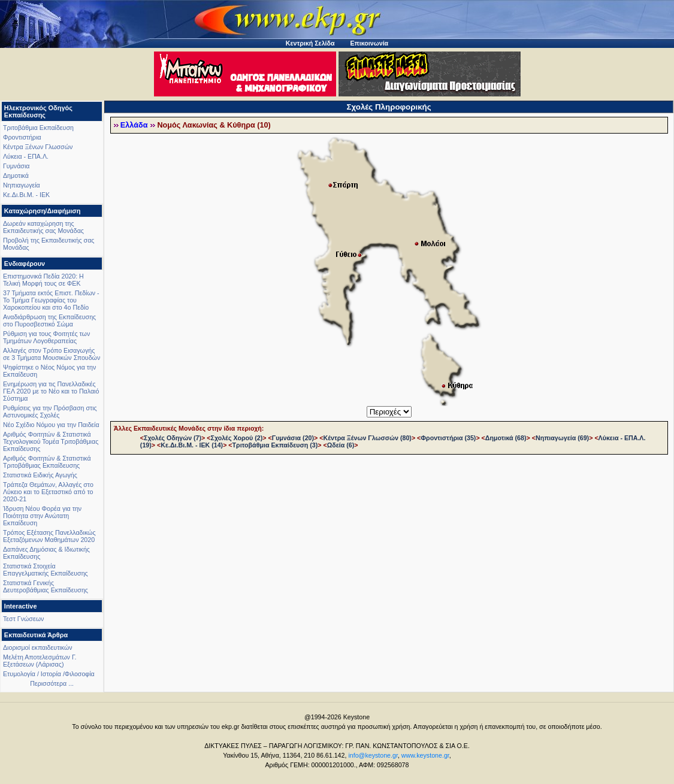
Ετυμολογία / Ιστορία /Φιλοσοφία (49, 674)
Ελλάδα (134, 125)
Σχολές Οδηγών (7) (173, 438)
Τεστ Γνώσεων (23, 619)
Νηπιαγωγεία (22, 185)
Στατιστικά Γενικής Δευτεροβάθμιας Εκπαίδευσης (46, 586)
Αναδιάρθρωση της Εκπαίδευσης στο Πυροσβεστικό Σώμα (49, 320)
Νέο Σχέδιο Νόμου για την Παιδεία (51, 425)
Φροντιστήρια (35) (448, 438)
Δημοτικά (16, 175)
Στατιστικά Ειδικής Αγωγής (40, 475)
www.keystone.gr (425, 755)
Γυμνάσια (16, 166)
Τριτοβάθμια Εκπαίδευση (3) (275, 445)
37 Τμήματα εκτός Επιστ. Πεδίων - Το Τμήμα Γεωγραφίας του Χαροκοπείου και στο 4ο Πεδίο (51, 300)
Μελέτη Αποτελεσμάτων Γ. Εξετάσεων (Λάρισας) (40, 661)
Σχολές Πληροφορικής (389, 107)
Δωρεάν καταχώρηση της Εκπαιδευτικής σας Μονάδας (43, 227)
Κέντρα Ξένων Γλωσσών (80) (368, 438)
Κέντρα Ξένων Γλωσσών (38, 147)
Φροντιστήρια (22, 137)
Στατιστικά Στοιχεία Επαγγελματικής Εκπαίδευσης (46, 570)
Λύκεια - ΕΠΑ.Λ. (26, 156)
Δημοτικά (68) (506, 438)
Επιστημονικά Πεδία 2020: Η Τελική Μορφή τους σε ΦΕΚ (43, 280)
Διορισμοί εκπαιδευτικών (38, 647)
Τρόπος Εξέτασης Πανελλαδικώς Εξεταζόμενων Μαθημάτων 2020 (49, 536)
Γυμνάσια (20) (293, 438)
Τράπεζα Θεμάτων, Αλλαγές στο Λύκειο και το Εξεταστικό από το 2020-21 (48, 492)
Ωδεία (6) (341, 445)
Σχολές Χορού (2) (237, 438)
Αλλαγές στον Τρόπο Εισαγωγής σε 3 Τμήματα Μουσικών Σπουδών (52, 354)
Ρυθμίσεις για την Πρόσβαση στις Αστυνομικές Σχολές (50, 411)
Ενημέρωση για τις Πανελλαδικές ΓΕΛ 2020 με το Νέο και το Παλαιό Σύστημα (51, 391)
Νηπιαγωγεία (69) (562, 438)
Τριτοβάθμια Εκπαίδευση (38, 128)
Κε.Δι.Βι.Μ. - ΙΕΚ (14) (192, 445)
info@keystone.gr (373, 755)
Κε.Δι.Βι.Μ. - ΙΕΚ (26, 195)
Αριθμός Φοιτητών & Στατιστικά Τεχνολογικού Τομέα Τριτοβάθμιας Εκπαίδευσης (51, 441)
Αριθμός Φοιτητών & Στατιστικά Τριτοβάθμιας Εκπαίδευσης (47, 462)
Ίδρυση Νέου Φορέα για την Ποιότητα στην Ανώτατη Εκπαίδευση (42, 516)
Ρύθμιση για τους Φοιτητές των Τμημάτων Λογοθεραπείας (46, 337)
